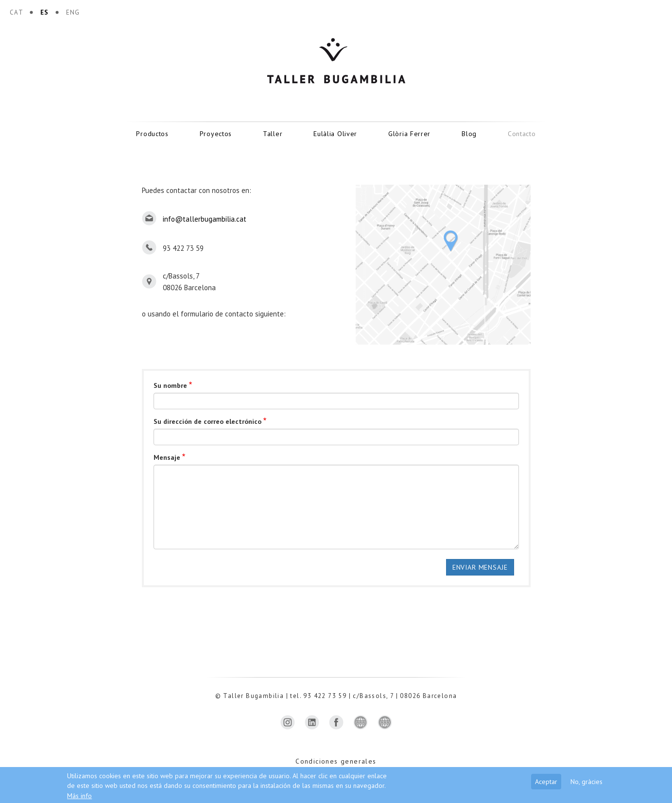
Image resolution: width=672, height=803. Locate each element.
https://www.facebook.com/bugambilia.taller (336, 722)
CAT (17, 12)
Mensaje (167, 457)
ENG (73, 12)
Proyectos (216, 134)
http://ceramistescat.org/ (385, 722)
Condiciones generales (336, 761)
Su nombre (170, 385)
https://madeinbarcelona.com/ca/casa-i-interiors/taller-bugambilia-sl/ (361, 722)
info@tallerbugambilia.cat (205, 219)
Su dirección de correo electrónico (207, 421)
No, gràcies (586, 782)
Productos (152, 134)
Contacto (522, 134)
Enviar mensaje (480, 567)
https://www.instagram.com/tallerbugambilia (288, 722)
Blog (469, 134)
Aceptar (546, 782)
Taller (273, 134)
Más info (79, 796)
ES (45, 12)
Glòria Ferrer (409, 134)
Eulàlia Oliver (335, 134)
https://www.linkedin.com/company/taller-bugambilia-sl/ (312, 722)
